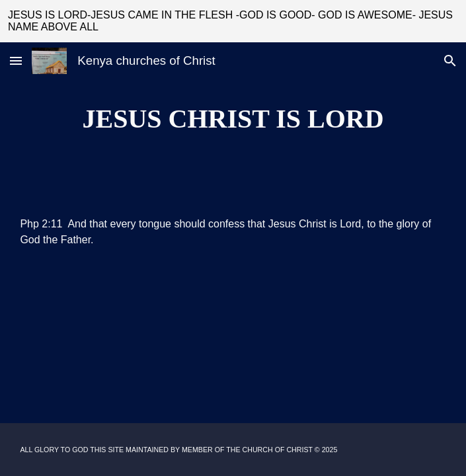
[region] (233, 21)
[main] (233, 119)
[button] (16, 60)
